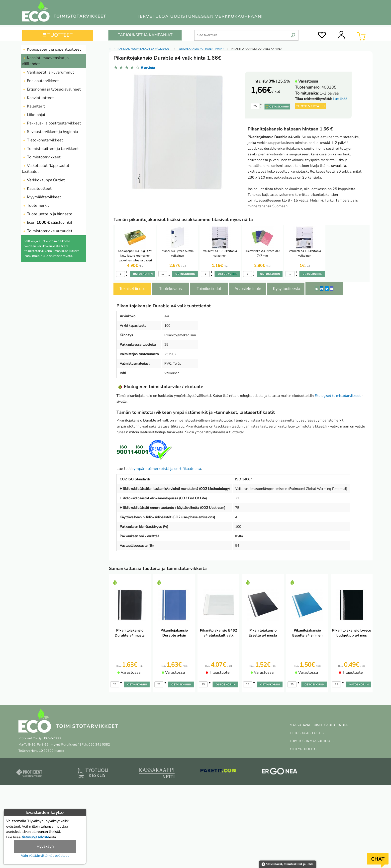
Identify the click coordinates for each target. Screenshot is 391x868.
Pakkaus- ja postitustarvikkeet (51, 123)
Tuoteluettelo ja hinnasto (47, 214)
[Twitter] (327, 289)
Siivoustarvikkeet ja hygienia (50, 132)
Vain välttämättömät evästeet (45, 856)
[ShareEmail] (317, 289)
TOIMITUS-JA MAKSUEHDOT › (312, 741)
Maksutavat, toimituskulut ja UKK (288, 864)
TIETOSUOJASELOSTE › (307, 733)
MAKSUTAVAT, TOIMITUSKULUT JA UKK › (320, 725)
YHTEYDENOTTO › (303, 749)
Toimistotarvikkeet (41, 157)
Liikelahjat (34, 115)
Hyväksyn (45, 847)
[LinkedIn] (322, 289)
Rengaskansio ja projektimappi (201, 49)
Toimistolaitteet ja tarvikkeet (50, 149)
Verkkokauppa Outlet (43, 180)
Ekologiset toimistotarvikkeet (338, 396)
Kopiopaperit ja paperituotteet (51, 49)
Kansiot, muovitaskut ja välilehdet (45, 61)
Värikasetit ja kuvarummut (48, 72)
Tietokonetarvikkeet (43, 140)
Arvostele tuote (248, 289)
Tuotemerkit (36, 206)
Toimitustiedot (209, 289)
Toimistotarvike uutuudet (47, 231)
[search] (293, 33)
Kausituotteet (37, 189)
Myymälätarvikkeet (42, 197)
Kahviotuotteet (38, 98)
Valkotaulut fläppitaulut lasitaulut (46, 169)
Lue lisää (340, 99)
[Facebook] (332, 289)
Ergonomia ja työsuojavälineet (51, 89)
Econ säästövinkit (47, 222)
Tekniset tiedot (132, 289)
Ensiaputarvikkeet (40, 81)
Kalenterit (33, 106)
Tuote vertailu (310, 106)
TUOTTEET (58, 35)
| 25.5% (276, 81)
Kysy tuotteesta (287, 289)
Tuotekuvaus (170, 289)
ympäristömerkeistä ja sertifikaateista (167, 469)
